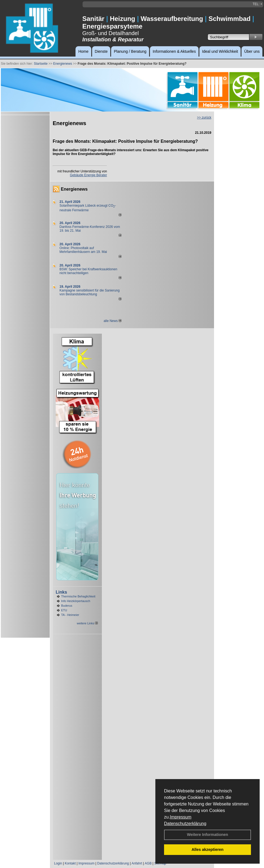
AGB (148, 863)
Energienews (74, 189)
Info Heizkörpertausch (76, 601)
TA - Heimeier (70, 615)
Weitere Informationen (208, 835)
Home (83, 51)
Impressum (180, 817)
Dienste (101, 51)
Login (58, 863)
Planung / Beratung (130, 51)
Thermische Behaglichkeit (78, 596)
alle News (112, 321)
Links (61, 592)
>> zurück (204, 117)
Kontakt (70, 863)
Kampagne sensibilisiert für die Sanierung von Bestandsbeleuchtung (89, 292)
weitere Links (87, 623)
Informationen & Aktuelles (174, 51)
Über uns (252, 51)
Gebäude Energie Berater (88, 175)
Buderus (67, 606)
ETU (64, 610)
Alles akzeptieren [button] (208, 850)
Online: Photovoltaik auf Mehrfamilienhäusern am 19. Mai (83, 250)
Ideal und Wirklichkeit (220, 51)
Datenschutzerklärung (185, 824)
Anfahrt (137, 863)
